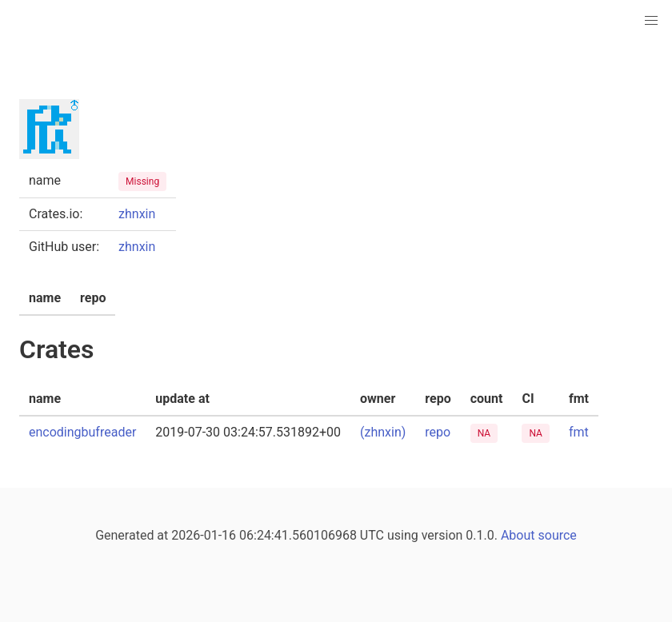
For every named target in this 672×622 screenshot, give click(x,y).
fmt (579, 432)
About (518, 535)
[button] (651, 21)
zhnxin (137, 214)
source (558, 535)
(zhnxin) (383, 432)
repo (438, 432)
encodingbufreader (82, 432)
